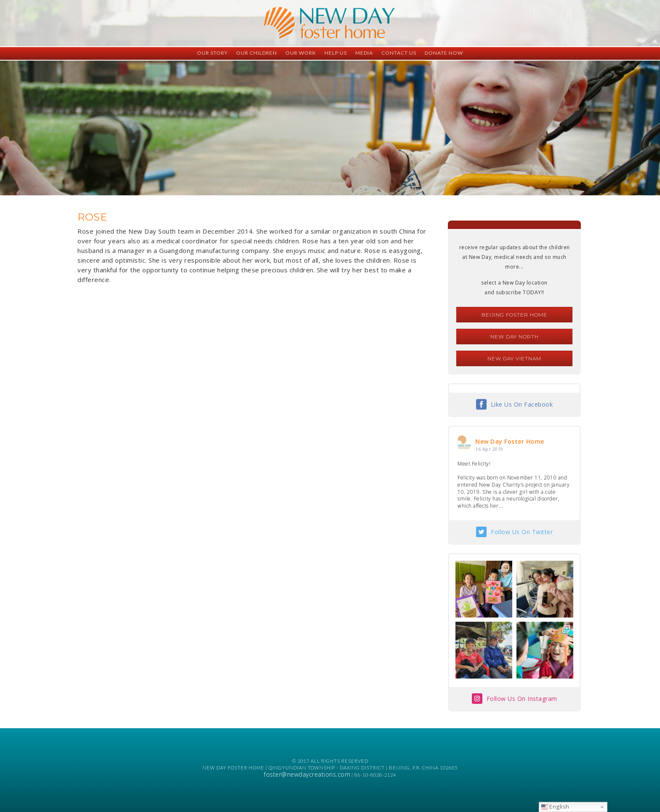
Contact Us (399, 53)
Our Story (212, 53)
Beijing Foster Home (514, 315)
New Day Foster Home (510, 441)
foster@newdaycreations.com (307, 774)
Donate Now (444, 53)
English (555, 807)
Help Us (336, 53)
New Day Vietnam (514, 358)
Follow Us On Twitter (522, 532)
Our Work (301, 53)
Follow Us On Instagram (522, 699)
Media (364, 53)
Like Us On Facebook (522, 404)
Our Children (257, 53)
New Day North (515, 337)
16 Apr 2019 (489, 449)
